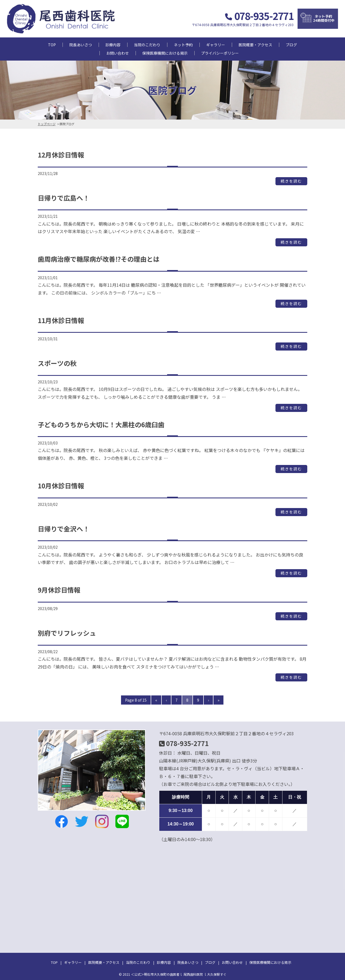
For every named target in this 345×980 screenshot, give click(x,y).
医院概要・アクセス (255, 45)
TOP (52, 45)
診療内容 (113, 45)
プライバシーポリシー (220, 53)
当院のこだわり (147, 45)
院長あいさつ (81, 45)
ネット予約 (183, 45)
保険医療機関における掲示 (165, 53)
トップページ (47, 124)
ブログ (291, 45)
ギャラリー (216, 45)
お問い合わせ (118, 53)
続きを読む (291, 181)
